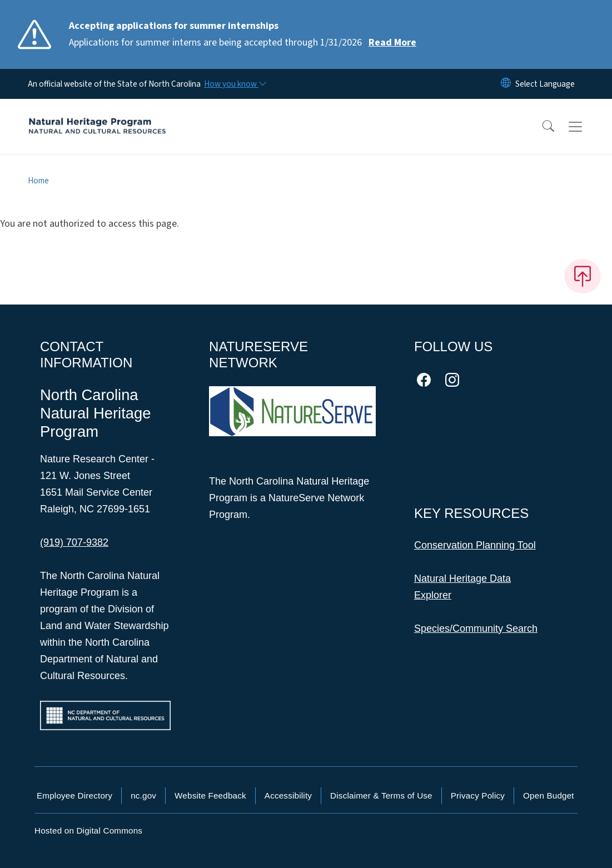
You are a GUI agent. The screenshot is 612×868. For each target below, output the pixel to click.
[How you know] (235, 84)
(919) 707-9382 (74, 542)
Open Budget (549, 795)
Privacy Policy (478, 795)
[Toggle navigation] (586, 127)
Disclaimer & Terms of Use (381, 795)
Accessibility (288, 795)
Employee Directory (74, 795)
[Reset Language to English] (506, 84)
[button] (541, 127)
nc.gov (143, 795)
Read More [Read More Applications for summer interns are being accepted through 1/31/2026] (392, 43)
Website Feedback (210, 795)
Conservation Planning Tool (475, 545)
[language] (545, 84)
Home (38, 181)
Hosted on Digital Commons (88, 830)
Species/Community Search (476, 628)
